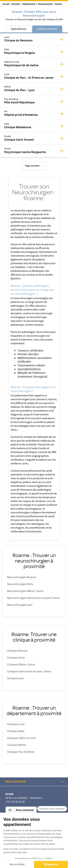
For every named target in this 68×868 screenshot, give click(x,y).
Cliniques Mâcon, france (21, 665)
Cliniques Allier (16, 732)
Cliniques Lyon (16, 679)
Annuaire (16, 4)
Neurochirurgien (45, 4)
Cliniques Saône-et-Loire (22, 738)
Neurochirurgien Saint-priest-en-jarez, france (33, 598)
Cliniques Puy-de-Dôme (21, 752)
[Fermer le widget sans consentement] (52, 814)
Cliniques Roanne (17, 651)
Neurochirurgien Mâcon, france (25, 591)
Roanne (58, 4)
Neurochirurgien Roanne (22, 578)
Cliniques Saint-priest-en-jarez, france (29, 672)
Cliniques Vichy (16, 658)
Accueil (6, 4)
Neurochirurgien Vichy (20, 584)
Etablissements (29, 4)
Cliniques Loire (16, 725)
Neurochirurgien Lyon (20, 605)
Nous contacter (16, 782)
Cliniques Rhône (17, 745)
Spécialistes (19, 29)
